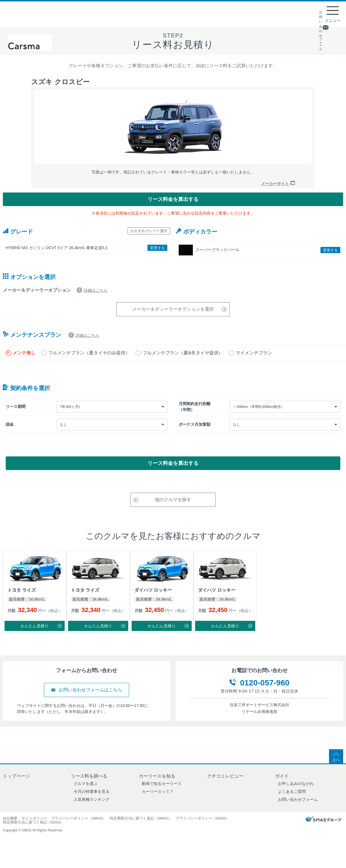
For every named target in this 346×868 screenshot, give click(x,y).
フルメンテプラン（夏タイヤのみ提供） (89, 362)
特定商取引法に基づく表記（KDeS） (33, 836)
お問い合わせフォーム (298, 813)
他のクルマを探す (164, 513)
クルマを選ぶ (86, 797)
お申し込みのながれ (296, 797)
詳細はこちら (96, 299)
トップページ (16, 789)
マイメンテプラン (254, 362)
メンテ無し (24, 362)
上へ (336, 770)
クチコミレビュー (225, 789)
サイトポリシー (34, 832)
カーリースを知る (157, 789)
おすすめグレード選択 (142, 241)
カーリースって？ (158, 805)
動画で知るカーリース (162, 797)
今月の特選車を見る (92, 805)
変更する (155, 258)
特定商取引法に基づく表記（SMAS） (141, 832)
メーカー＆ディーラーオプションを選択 (178, 318)
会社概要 (10, 832)
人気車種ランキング (92, 813)
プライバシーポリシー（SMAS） (79, 832)
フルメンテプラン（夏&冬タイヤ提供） (183, 362)
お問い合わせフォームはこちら (87, 703)
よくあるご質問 (292, 805)
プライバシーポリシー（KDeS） (202, 832)
